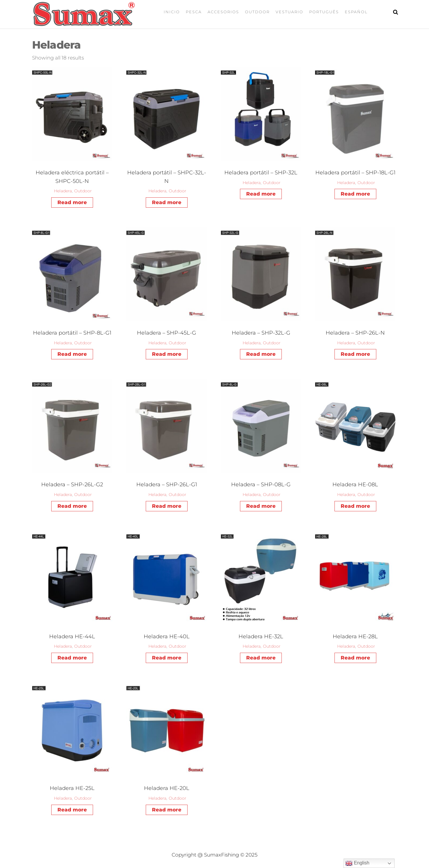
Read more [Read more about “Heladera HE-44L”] (72, 658)
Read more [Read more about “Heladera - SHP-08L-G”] (261, 506)
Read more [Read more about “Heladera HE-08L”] (355, 506)
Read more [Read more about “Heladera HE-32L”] (261, 658)
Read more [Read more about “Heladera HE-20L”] (167, 810)
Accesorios (223, 12)
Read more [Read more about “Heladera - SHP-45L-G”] (167, 354)
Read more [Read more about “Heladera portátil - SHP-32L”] (261, 194)
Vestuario (289, 12)
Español (356, 12)
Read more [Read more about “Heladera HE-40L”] (167, 658)
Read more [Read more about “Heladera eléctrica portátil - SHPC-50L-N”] (72, 202)
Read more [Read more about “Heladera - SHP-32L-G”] (261, 354)
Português (324, 12)
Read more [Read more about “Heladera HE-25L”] (72, 810)
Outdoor (257, 12)
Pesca (194, 12)
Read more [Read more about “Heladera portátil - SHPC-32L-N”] (167, 202)
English (357, 863)
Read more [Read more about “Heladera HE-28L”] (355, 658)
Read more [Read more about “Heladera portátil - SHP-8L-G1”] (72, 354)
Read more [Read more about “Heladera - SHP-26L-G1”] (167, 506)
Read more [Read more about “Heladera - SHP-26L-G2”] (72, 506)
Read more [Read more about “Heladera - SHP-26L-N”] (355, 354)
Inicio (172, 12)
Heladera (63, 191)
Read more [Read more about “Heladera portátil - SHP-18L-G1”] (355, 194)
